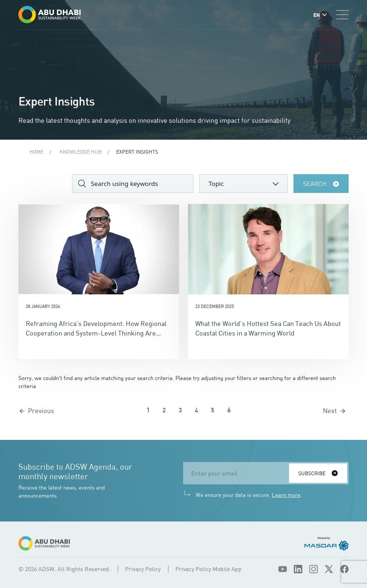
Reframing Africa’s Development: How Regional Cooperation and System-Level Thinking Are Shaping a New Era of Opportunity (96, 333)
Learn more (286, 495)
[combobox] (243, 184)
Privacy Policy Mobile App (209, 569)
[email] (238, 473)
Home (36, 152)
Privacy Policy (143, 569)
